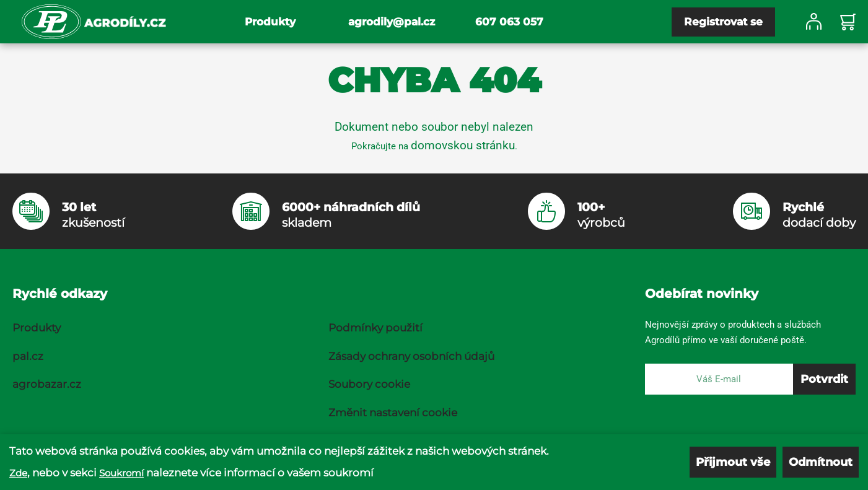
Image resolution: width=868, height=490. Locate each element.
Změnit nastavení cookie (393, 413)
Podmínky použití (375, 328)
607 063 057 (509, 22)
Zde (18, 473)
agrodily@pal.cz (392, 22)
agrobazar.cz (47, 384)
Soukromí (121, 473)
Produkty (270, 22)
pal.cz (28, 356)
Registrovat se (723, 22)
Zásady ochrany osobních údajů (411, 356)
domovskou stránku (463, 145)
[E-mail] (719, 379)
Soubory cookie (369, 384)
